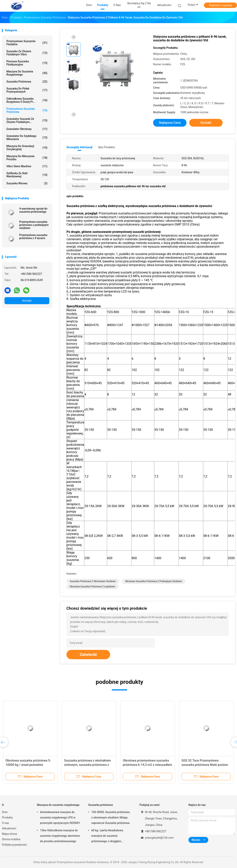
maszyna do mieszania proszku (27, 158)
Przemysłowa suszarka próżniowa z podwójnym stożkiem (34, 225)
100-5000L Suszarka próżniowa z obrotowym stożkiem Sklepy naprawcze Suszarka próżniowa (111, 818)
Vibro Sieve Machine (27, 166)
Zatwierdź (88, 655)
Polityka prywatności (14, 845)
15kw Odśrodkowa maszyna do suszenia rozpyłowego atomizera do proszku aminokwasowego (60, 836)
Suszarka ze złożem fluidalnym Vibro (27, 53)
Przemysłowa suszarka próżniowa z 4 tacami (33, 237)
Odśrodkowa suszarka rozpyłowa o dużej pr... (27, 100)
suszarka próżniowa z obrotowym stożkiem (93, 581)
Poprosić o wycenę (220, 5)
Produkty (7, 818)
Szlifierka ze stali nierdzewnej (27, 175)
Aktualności (9, 828)
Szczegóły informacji (79, 147)
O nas (5, 823)
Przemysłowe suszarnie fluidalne (27, 43)
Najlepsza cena (170, 123)
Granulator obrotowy (27, 129)
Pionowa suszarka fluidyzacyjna (27, 63)
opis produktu (106, 147)
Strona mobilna (11, 839)
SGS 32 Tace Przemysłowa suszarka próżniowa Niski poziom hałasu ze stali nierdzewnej (205, 765)
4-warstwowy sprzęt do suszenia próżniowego (33, 210)
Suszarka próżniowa (27, 82)
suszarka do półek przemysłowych (27, 90)
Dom (5, 812)
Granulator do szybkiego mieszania (27, 138)
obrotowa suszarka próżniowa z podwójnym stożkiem (154, 581)
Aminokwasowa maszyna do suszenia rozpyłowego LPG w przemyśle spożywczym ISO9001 (60, 818)
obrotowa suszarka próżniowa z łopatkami (92, 587)
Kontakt (27, 301)
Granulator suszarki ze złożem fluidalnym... (27, 120)
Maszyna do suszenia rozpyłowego (27, 73)
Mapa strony (10, 834)
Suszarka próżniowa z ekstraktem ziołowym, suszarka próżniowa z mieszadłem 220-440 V (88, 765)
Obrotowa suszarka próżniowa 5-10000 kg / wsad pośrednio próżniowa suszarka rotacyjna (28, 765)
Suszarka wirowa (27, 183)
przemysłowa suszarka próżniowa (27, 110)
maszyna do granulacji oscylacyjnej (27, 148)
